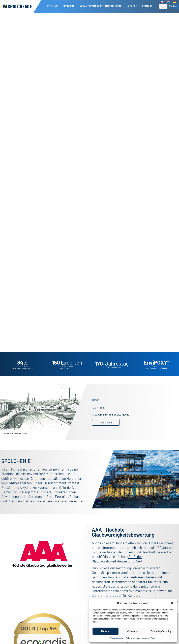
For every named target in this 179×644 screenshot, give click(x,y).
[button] (172, 603)
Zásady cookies (117, 638)
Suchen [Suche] (173, 6)
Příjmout (106, 631)
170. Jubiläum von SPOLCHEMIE (110, 414)
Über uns (53, 6)
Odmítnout (133, 631)
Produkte (69, 6)
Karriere (132, 6)
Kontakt (147, 6)
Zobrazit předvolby (161, 631)
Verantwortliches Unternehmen (101, 6)
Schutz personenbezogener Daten (141, 638)
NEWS (96, 400)
